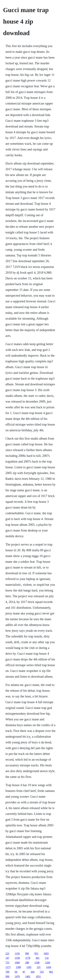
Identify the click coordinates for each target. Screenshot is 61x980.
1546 (37, 963)
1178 (28, 958)
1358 (17, 958)
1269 (47, 963)
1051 (38, 976)
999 (27, 953)
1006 (17, 963)
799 (7, 972)
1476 (17, 976)
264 (32, 972)
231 (39, 967)
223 (7, 953)
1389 (18, 967)
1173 (8, 967)
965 (51, 972)
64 (16, 972)
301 (38, 958)
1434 (49, 967)
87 (24, 972)
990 (7, 976)
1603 (46, 953)
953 (36, 953)
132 (47, 958)
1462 (28, 976)
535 (42, 972)
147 (7, 958)
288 (27, 963)
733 (7, 963)
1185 (29, 967)
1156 (17, 953)
